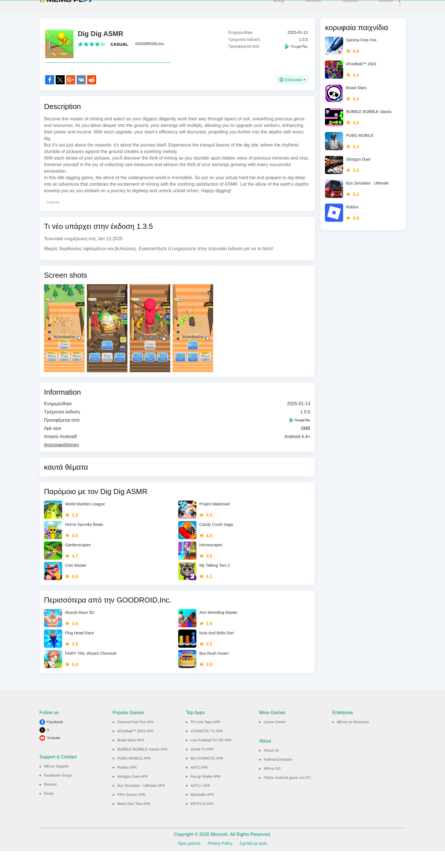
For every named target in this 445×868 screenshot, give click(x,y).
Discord (50, 801)
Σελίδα (305, 8)
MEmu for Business (353, 739)
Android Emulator (278, 776)
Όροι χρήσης (189, 860)
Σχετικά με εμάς (253, 860)
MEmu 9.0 (272, 785)
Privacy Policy (220, 860)
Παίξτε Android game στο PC (287, 794)
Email (49, 810)
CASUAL (119, 48)
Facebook (55, 739)
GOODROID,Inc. (150, 48)
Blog (270, 8)
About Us (271, 767)
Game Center (275, 739)
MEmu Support (56, 783)
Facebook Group (58, 792)
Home (378, 8)
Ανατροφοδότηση (61, 462)
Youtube (53, 755)
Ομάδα (342, 8)
